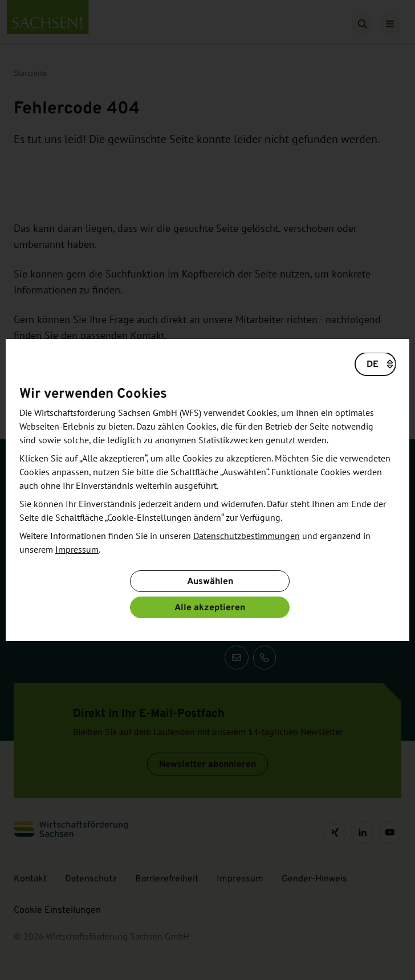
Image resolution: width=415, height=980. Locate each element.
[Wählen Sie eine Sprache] (375, 364)
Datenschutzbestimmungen (247, 536)
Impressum (77, 550)
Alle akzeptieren (210, 607)
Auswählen (210, 581)
